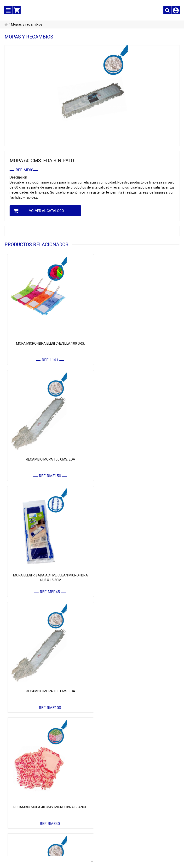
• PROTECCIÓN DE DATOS (117, 808)
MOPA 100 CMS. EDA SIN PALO (48, 677)
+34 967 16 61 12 (64, 851)
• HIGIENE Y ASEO (112, 752)
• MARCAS (107, 775)
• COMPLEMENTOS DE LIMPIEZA (122, 745)
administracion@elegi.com (101, 851)
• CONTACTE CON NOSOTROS (32, 816)
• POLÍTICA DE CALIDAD (116, 823)
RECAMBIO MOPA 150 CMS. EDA (136, 340)
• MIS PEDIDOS (22, 808)
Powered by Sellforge (135, 851)
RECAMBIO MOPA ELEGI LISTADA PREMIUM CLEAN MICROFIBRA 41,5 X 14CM (136, 679)
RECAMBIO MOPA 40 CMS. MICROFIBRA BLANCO (48, 565)
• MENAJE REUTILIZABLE (117, 767)
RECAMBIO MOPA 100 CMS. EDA (136, 452)
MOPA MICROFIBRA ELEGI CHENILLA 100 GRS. (48, 340)
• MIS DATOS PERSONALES (31, 800)
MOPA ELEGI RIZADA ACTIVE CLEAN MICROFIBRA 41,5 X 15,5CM (48, 455)
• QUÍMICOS (108, 760)
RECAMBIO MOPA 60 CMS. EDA (136, 565)
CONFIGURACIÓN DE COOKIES (122, 831)
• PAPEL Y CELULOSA (114, 730)
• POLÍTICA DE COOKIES (116, 816)
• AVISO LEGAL (110, 800)
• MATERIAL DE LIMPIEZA (117, 737)
